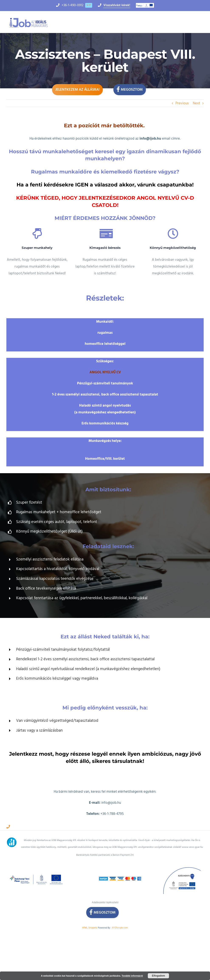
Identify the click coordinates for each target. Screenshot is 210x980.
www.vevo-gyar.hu (192, 847)
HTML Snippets (90, 928)
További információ (132, 976)
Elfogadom (158, 976)
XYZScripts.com (120, 928)
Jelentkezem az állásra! (77, 90)
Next (196, 103)
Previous (182, 103)
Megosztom (130, 89)
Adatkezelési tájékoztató (105, 902)
